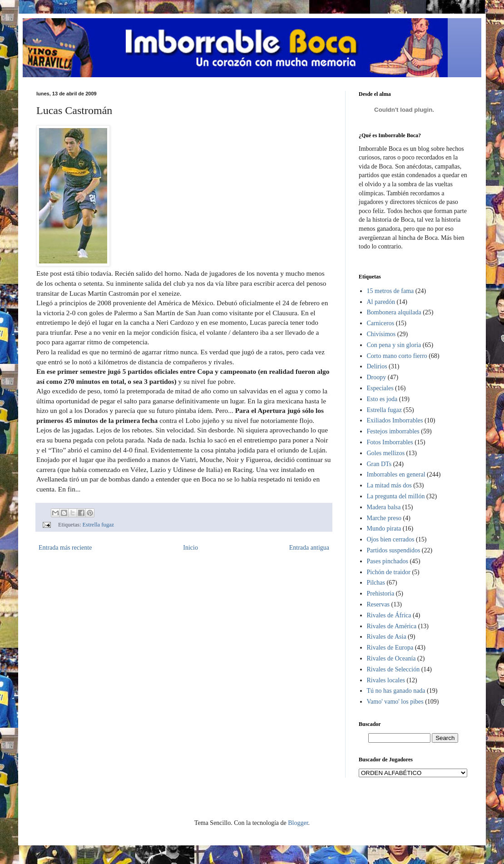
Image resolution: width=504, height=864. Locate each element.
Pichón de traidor (389, 572)
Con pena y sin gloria (394, 345)
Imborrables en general (396, 474)
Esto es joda (382, 399)
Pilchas (376, 583)
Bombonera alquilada (394, 312)
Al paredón (381, 302)
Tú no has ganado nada (396, 691)
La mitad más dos (389, 485)
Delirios (377, 366)
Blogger (298, 823)
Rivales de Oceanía (391, 658)
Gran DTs (379, 464)
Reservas (378, 604)
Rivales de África (389, 615)
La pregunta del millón (396, 496)
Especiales (380, 388)
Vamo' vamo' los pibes (395, 702)
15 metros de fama (390, 291)
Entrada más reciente (65, 548)
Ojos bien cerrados (391, 539)
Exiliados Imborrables (395, 420)
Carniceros (381, 323)
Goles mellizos (386, 453)
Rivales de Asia (387, 637)
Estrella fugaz (99, 525)
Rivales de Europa (390, 648)
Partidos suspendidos (394, 550)
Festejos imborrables (393, 431)
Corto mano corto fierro (397, 356)
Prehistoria (381, 593)
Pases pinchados (388, 561)
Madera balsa (384, 507)
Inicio (190, 548)
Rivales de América (392, 626)
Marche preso (384, 518)
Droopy (377, 377)
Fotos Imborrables (390, 442)
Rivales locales (386, 680)
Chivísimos (381, 334)
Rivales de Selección (393, 669)
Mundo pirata (384, 529)
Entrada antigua (309, 548)
